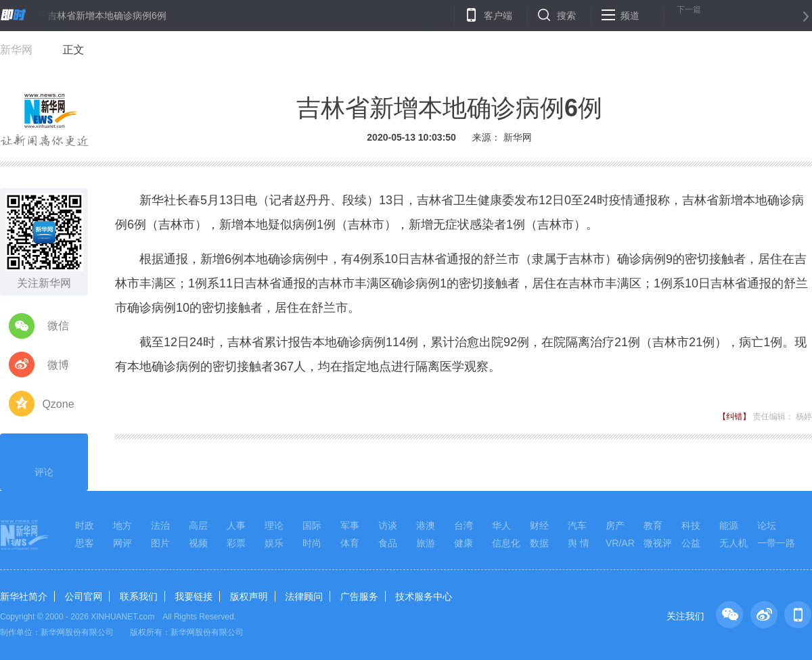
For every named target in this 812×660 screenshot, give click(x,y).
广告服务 (359, 596)
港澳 (426, 525)
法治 (160, 525)
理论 (274, 525)
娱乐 (274, 543)
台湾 (464, 525)
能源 (729, 525)
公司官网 (83, 596)
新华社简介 (24, 596)
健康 (464, 543)
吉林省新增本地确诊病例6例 (107, 16)
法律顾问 (304, 596)
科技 (691, 525)
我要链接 (194, 596)
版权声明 (249, 596)
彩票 (236, 543)
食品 (388, 543)
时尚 (312, 543)
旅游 (426, 543)
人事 (236, 525)
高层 (198, 525)
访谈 (388, 525)
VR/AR (620, 543)
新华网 (16, 50)
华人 (501, 525)
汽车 (577, 525)
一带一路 (776, 543)
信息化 (506, 543)
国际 (312, 525)
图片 (160, 543)
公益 (691, 543)
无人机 (734, 543)
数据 (539, 543)
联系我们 (139, 596)
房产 (615, 525)
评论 (44, 461)
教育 (653, 525)
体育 (350, 543)
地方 (122, 525)
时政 (85, 525)
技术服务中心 (424, 596)
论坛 (767, 525)
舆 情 (579, 543)
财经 (539, 525)
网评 (122, 543)
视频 (198, 543)
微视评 (658, 543)
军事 (350, 525)
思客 (85, 543)
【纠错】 (734, 417)
